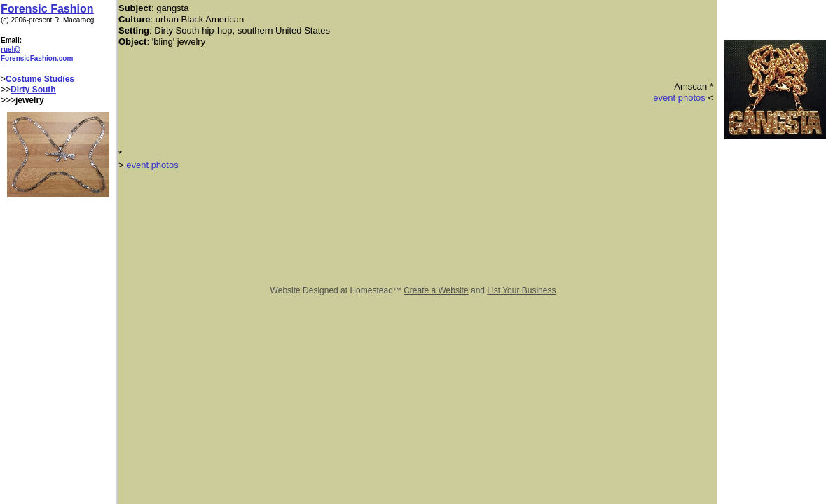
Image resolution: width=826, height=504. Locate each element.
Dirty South (33, 90)
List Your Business (521, 290)
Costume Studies (40, 79)
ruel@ (11, 49)
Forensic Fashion (47, 9)
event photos (679, 98)
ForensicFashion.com (37, 58)
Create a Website (436, 290)
